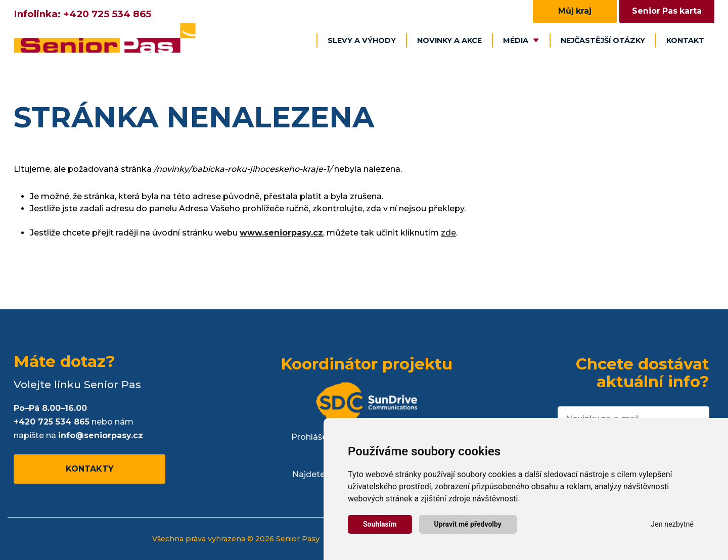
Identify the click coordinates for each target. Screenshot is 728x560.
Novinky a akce (449, 40)
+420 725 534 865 (107, 14)
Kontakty (90, 469)
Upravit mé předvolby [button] (468, 524)
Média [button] (521, 40)
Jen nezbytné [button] (672, 524)
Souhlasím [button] (380, 524)
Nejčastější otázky (603, 40)
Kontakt (685, 40)
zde (448, 233)
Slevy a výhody (362, 40)
